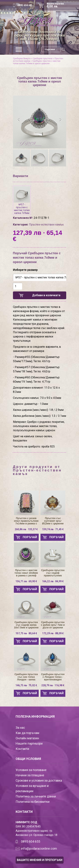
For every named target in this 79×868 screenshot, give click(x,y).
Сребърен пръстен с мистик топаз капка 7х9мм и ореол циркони (37, 62)
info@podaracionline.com (39, 849)
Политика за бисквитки (33, 802)
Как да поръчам (27, 733)
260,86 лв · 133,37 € (26, 529)
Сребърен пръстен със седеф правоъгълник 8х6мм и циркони (53, 573)
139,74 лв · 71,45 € (53, 529)
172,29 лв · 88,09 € (53, 633)
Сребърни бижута (22, 59)
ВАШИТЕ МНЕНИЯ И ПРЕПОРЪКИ (40, 860)
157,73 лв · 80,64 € (26, 633)
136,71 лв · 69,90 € (26, 581)
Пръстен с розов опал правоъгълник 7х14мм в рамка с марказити (26, 521)
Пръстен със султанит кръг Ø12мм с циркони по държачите (53, 521)
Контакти (22, 749)
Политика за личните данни (36, 796)
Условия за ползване (31, 770)
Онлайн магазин (27, 738)
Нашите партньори (29, 743)
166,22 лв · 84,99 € (53, 581)
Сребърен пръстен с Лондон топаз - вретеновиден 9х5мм (53, 677)
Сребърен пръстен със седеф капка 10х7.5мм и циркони (26, 625)
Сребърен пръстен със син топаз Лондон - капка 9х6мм (26, 677)
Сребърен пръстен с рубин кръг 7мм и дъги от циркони (53, 625)
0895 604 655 (25, 5)
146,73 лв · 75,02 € (26, 685)
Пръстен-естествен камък (46, 225)
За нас (20, 728)
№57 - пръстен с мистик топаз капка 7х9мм (22, 200)
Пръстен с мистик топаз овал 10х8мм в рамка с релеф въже (26, 573)
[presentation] (19, 120)
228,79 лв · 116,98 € (53, 685)
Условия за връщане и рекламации (32, 788)
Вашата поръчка (56, 5)
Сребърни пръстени (43, 59)
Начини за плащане (30, 775)
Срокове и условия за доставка (39, 780)
